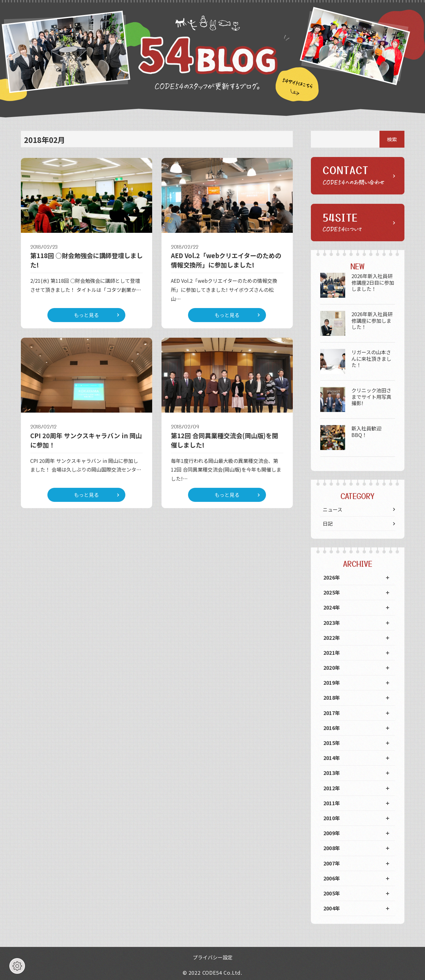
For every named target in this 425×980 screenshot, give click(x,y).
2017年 (332, 713)
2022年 (332, 638)
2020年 (332, 668)
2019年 (332, 683)
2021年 (332, 653)
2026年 (332, 577)
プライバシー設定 (213, 957)
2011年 (332, 803)
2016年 (332, 728)
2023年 (332, 623)
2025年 (332, 592)
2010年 (332, 818)
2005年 (332, 893)
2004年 (332, 908)
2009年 (332, 833)
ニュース (333, 509)
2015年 (332, 743)
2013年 (332, 773)
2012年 (332, 788)
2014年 (332, 758)
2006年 (332, 878)
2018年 (332, 698)
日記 (328, 523)
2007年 (332, 863)
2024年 (332, 607)
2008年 (332, 848)
